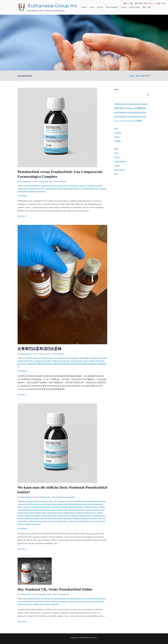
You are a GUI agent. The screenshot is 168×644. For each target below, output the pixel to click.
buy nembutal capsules (46, 186)
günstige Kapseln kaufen (26, 504)
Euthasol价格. (84, 358)
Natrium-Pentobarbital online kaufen (64, 507)
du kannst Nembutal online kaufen (94, 501)
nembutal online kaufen (97, 361)
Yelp (116, 128)
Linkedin (118, 141)
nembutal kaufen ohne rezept (72, 189)
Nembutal (95, 507)
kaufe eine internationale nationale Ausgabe (49, 504)
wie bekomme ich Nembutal (37, 521)
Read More (23, 216)
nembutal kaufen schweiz (91, 189)
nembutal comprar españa (98, 358)
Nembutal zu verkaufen (33, 516)
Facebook (118, 133)
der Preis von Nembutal (74, 501)
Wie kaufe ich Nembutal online (57, 521)
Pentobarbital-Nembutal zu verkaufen (85, 518)
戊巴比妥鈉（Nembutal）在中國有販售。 (131, 108)
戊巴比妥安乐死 (76, 364)
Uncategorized (70, 497)
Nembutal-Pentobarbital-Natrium (81, 516)
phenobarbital (41, 191)
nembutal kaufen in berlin (76, 601)
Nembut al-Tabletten (84, 507)
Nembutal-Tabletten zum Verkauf (51, 518)
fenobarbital (91, 186)
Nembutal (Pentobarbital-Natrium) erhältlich (131, 104)
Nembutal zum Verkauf (49, 516)
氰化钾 (85, 364)
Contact (124, 7)
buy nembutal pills (60, 186)
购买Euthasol (93, 364)
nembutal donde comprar (37, 189)
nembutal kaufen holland (54, 189)
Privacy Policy (135, 7)
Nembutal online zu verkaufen (73, 513)
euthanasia (83, 186)
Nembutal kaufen (62, 510)
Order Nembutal (112, 7)
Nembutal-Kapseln (63, 516)
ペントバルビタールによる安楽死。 (129, 121)
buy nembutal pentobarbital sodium (94, 599)
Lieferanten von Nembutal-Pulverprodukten (37, 507)
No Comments (22, 196)
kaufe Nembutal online (96, 504)
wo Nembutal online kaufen (32, 524)
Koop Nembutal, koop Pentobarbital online (130, 112)
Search (117, 89)
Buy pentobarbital (73, 186)
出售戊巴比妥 (32, 364)
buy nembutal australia (30, 186)
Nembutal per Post (90, 513)
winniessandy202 (26, 181)
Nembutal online (40, 513)
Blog (145, 7)
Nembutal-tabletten (99, 516)
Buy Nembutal (46, 599)
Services (100, 7)
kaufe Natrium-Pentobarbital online (76, 504)
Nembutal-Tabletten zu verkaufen (29, 518)
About (92, 7)
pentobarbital (32, 191)
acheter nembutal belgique (31, 599)
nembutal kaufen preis (25, 604)
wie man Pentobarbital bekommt (79, 521)
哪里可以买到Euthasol (45, 364)
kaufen (20, 507)
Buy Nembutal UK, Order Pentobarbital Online (55, 589)
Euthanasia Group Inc (52, 6)
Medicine (63, 181)
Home (84, 7)
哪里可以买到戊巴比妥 (62, 364)
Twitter (117, 137)
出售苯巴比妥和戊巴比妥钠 (40, 349)
